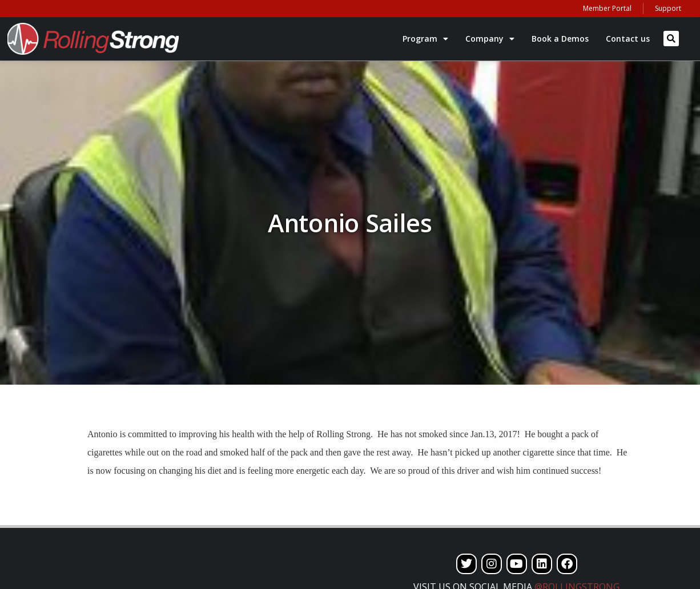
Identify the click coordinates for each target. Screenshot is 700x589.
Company (490, 39)
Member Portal (607, 8)
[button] (671, 39)
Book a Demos (560, 39)
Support (668, 8)
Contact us (628, 39)
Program (425, 39)
